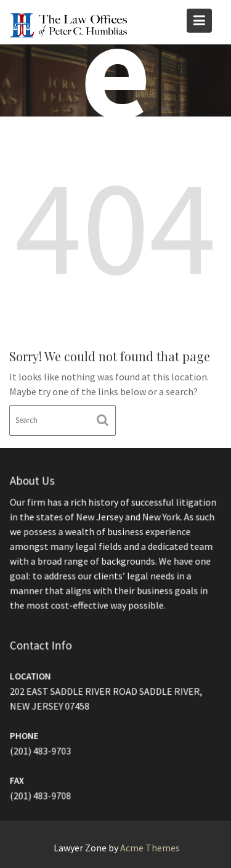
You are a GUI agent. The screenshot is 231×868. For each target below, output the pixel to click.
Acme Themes (150, 848)
